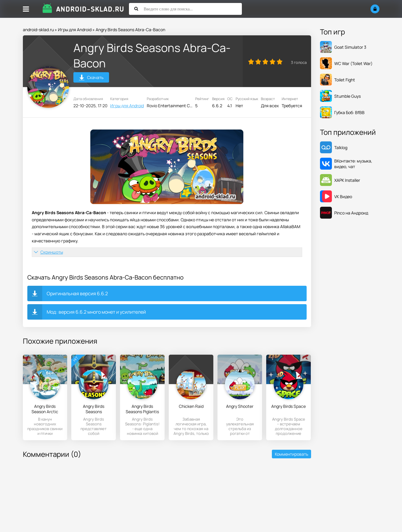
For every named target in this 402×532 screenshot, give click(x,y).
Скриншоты (52, 252)
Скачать (91, 78)
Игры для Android (75, 30)
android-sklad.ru (38, 30)
